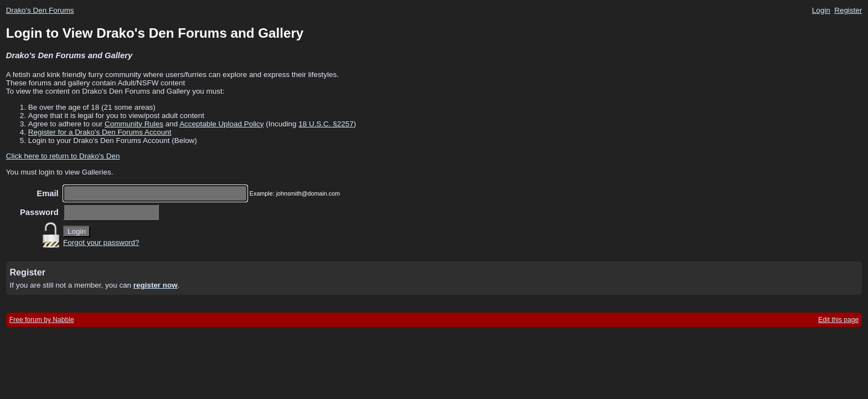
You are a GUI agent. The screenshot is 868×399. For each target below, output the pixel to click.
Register (848, 10)
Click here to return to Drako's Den (63, 156)
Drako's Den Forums (40, 10)
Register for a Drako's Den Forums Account (100, 132)
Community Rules (134, 124)
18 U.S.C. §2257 (326, 124)
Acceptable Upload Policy (221, 124)
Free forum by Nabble (42, 320)
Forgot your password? (101, 242)
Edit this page (838, 320)
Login (821, 10)
